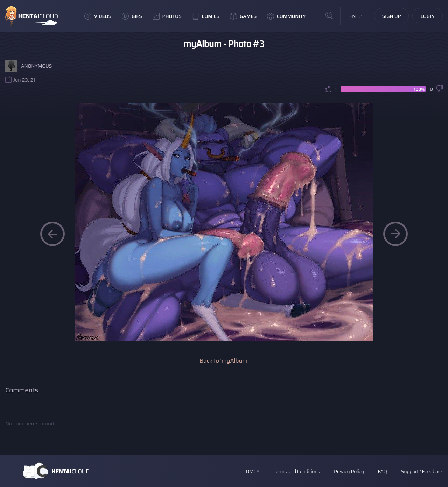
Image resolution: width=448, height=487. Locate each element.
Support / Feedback (422, 471)
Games (243, 16)
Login (428, 16)
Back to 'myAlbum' (224, 361)
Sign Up (392, 16)
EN (353, 16)
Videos (98, 16)
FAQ (383, 471)
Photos (167, 16)
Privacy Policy (349, 471)
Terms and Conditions (296, 471)
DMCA (253, 471)
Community (286, 16)
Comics (206, 16)
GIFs (132, 16)
